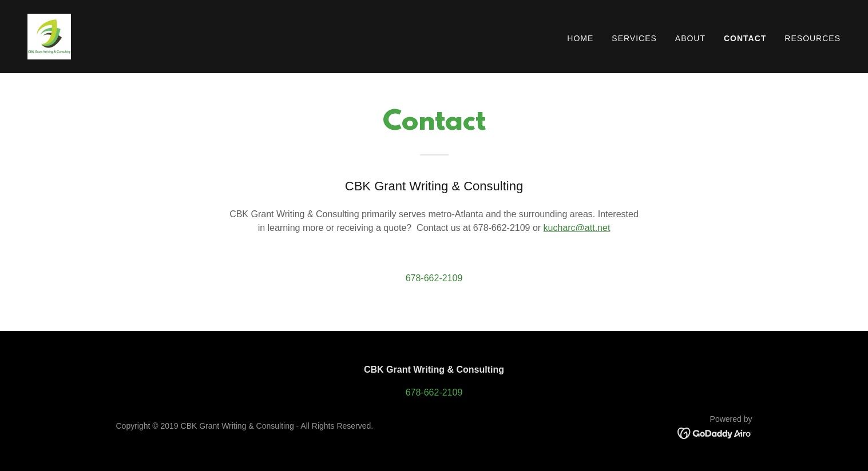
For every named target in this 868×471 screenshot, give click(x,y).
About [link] (690, 38)
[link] (49, 36)
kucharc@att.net (577, 228)
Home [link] (580, 38)
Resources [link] (812, 38)
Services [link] (634, 38)
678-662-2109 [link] (434, 278)
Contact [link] (745, 38)
